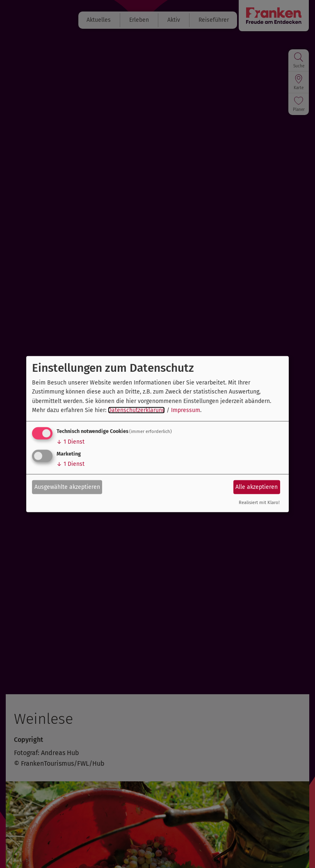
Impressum (186, 410)
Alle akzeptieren (257, 487)
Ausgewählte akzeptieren (67, 487)
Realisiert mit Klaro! (259, 503)
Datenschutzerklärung (136, 410)
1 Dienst (71, 442)
